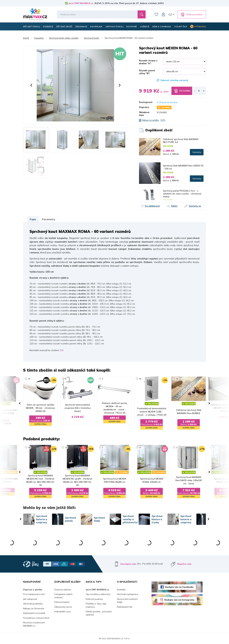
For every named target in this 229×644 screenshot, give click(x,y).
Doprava (144, 107)
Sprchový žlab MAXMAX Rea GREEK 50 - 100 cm (183, 167)
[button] (31, 85)
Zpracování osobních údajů (127, 601)
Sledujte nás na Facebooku (179, 587)
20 (214, 379)
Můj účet (163, 14)
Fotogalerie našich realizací (63, 596)
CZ (170, 14)
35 (140, 379)
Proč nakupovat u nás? (34, 594)
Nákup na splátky (151, 120)
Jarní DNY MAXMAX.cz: (81, 3)
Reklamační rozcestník (34, 613)
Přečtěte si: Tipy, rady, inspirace (96, 605)
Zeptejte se (195, 206)
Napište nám (184, 564)
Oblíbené (156, 14)
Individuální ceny (63, 611)
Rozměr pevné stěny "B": (147, 72)
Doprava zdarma (63, 590)
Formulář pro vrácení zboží (36, 618)
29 (29, 447)
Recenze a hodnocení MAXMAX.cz (34, 624)
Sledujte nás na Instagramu (179, 600)
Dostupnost (146, 102)
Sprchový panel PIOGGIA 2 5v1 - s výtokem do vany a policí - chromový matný (182, 194)
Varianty (197, 152)
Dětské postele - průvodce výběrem (99, 613)
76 (29, 379)
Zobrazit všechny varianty (174, 80)
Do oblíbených (152, 206)
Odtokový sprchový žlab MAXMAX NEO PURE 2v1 (181, 141)
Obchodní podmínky (33, 604)
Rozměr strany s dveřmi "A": (148, 62)
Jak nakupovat (30, 599)
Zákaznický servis (63, 607)
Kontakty (121, 590)
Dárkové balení (62, 602)
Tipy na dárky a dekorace (98, 594)
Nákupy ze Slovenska (34, 608)
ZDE (61, 350)
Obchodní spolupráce (127, 594)
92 (177, 379)
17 (140, 447)
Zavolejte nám (128, 564)
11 (66, 447)
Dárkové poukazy (94, 599)
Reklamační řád (125, 607)
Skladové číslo (144, 114)
